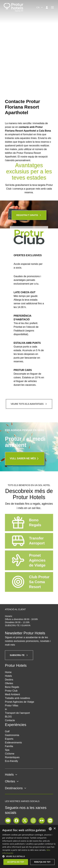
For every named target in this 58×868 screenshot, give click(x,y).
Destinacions (16, 788)
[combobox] (40, 7)
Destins (9, 680)
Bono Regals (12, 687)
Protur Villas (12, 706)
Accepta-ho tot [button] (16, 862)
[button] (29, 856)
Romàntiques (12, 757)
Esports (9, 739)
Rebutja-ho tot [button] (42, 862)
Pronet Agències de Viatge (19, 702)
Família (9, 746)
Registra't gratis (29, 215)
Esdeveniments (13, 743)
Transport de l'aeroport (17, 713)
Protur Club (11, 691)
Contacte (10, 720)
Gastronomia (12, 735)
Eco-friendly (11, 761)
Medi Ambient (12, 694)
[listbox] (50, 829)
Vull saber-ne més (25, 459)
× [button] (55, 829)
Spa (7, 750)
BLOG (8, 717)
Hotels (8, 676)
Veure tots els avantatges (29, 404)
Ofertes (9, 683)
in (6, 709)
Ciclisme (10, 754)
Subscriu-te (19, 655)
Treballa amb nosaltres (17, 698)
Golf (7, 731)
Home (8, 672)
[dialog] (29, 846)
